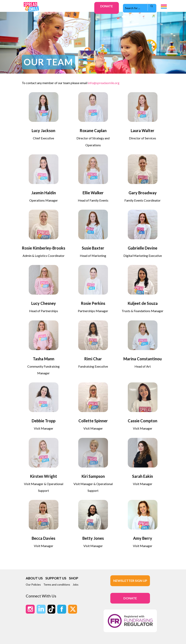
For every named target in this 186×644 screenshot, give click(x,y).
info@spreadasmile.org (104, 83)
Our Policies (33, 584)
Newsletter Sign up (130, 581)
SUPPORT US (56, 578)
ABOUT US (34, 578)
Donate (107, 6)
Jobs (76, 584)
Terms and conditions (57, 584)
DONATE (130, 598)
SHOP (74, 578)
